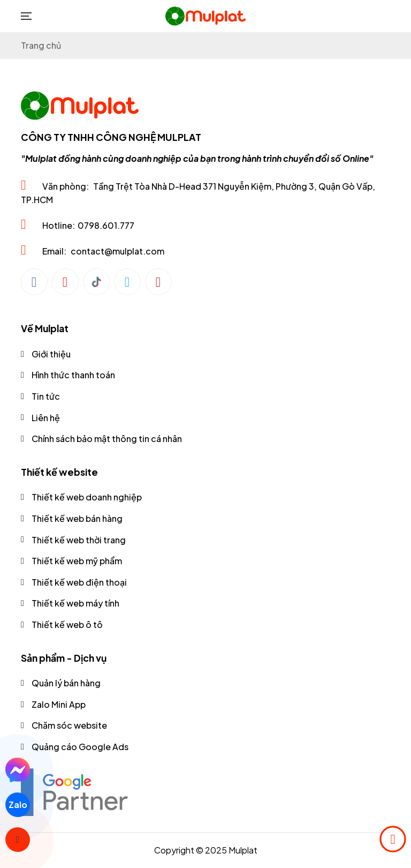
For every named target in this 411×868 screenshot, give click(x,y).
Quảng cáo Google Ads (80, 747)
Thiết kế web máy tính (75, 603)
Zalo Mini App (59, 704)
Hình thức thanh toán (73, 375)
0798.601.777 (106, 225)
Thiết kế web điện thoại (79, 582)
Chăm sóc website (69, 725)
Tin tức (46, 396)
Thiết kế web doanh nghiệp (87, 497)
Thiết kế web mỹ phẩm (77, 561)
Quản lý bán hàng (66, 683)
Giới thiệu (51, 354)
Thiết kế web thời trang (79, 540)
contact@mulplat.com (117, 251)
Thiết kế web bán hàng (77, 518)
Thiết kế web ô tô (67, 624)
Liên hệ (46, 418)
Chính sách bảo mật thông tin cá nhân (107, 439)
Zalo (17, 805)
